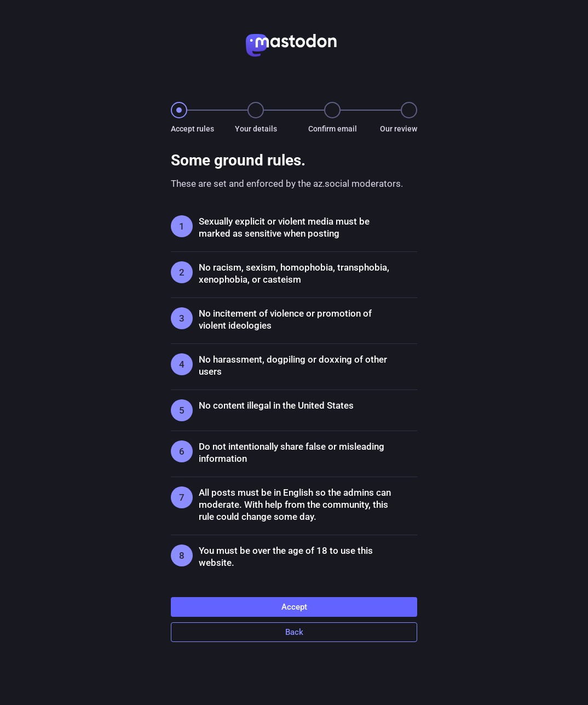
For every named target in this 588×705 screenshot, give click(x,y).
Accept (294, 607)
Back (294, 632)
